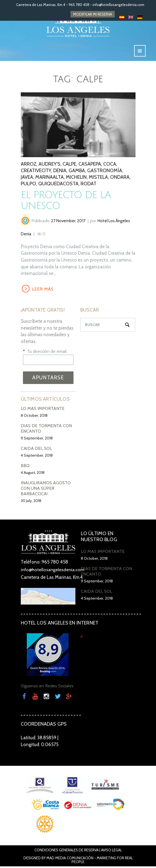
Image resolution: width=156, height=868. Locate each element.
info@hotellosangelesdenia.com (118, 5)
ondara (120, 178)
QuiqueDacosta (58, 185)
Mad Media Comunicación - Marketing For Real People (90, 861)
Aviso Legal (111, 852)
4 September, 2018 (37, 457)
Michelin (76, 178)
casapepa (90, 165)
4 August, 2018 (33, 474)
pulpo (28, 185)
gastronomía (105, 172)
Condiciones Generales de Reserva (67, 852)
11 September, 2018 (37, 440)
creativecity (36, 172)
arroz (29, 165)
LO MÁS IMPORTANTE (43, 410)
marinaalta (49, 178)
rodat (89, 185)
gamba (77, 172)
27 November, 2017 (68, 222)
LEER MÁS (43, 290)
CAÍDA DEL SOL (36, 450)
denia (60, 172)
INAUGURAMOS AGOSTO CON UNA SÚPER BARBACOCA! (46, 490)
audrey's (49, 165)
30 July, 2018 (31, 503)
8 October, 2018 (34, 417)
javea (27, 178)
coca (110, 165)
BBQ (25, 467)
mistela (98, 178)
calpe (69, 165)
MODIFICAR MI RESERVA (93, 14)
